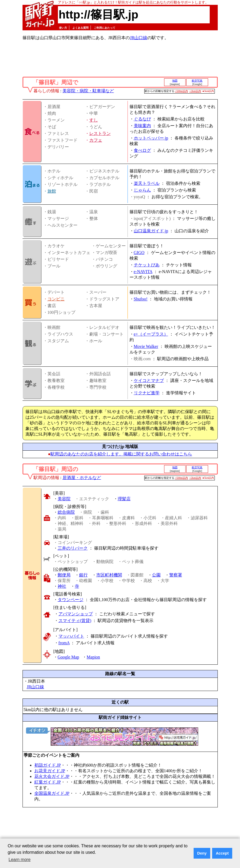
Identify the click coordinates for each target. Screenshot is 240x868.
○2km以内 (195, 91)
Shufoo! (141, 299)
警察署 (176, 575)
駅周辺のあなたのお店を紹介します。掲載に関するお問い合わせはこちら (121, 454)
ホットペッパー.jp (151, 138)
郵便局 (64, 575)
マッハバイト (71, 636)
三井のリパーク (73, 548)
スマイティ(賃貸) (75, 621)
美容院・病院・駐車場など (88, 91)
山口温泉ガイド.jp (151, 231)
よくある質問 (80, 28)
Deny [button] (202, 853)
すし (94, 120)
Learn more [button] (20, 860)
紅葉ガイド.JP (48, 782)
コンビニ (56, 299)
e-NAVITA (143, 272)
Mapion (93, 657)
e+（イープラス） (151, 334)
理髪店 (124, 499)
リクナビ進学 (147, 393)
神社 (62, 586)
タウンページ (71, 600)
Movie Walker (146, 346)
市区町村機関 (109, 575)
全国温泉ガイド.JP (52, 793)
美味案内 (142, 126)
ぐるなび (142, 119)
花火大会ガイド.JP (52, 776)
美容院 (64, 499)
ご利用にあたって (105, 28)
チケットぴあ (147, 265)
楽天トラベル (147, 183)
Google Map (68, 657)
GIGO (139, 253)
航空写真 (197, 81)
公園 (156, 575)
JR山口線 (139, 38)
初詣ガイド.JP (48, 765)
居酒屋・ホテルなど (82, 478)
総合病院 (66, 512)
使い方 (63, 28)
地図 (175, 81)
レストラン (100, 133)
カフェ (96, 140)
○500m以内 (181, 91)
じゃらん (142, 190)
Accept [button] (222, 853)
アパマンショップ (76, 614)
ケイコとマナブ (149, 380)
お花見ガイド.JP (50, 771)
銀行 (83, 575)
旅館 (52, 191)
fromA (64, 643)
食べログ (142, 150)
